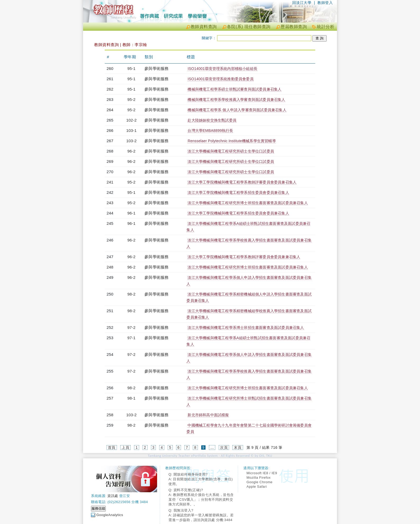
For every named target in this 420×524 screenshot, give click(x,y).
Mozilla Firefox (259, 478)
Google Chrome (259, 482)
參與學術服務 (156, 68)
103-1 (131, 130)
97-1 (132, 338)
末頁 (238, 447)
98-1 (132, 398)
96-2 (132, 151)
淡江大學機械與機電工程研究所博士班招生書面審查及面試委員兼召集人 (248, 203)
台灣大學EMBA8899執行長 (210, 131)
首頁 (112, 447)
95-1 (132, 68)
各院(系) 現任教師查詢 (249, 27)
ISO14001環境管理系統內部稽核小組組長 (222, 69)
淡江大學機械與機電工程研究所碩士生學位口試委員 (231, 151)
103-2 (131, 141)
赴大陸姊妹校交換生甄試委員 (212, 120)
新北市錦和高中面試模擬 (208, 415)
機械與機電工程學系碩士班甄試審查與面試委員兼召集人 (234, 89)
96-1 (132, 213)
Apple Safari (257, 487)
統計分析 (326, 27)
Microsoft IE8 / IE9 (262, 473)
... (212, 447)
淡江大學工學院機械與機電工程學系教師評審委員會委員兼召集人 (242, 182)
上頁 (125, 447)
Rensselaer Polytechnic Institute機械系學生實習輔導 (232, 141)
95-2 (132, 99)
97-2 (132, 327)
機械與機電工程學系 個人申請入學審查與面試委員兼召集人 (237, 110)
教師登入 (325, 3)
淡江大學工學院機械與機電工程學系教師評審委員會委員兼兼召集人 (244, 257)
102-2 (131, 120)
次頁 (224, 447)
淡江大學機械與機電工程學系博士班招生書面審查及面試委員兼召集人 (246, 328)
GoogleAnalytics (110, 515)
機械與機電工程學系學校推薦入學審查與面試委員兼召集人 (236, 100)
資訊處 (113, 496)
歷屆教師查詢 (294, 27)
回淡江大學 (302, 3)
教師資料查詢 (204, 27)
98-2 (132, 294)
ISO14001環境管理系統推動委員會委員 (220, 79)
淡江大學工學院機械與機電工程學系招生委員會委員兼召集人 (238, 192)
